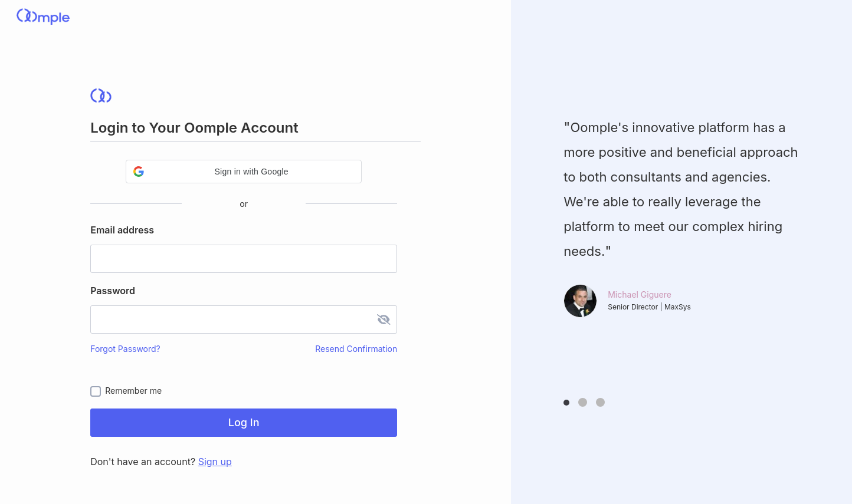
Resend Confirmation (356, 349)
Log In (244, 422)
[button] (244, 172)
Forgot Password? (125, 349)
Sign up (215, 462)
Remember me (133, 390)
